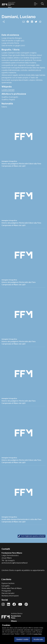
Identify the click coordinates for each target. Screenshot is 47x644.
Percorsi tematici (8, 593)
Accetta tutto (38, 639)
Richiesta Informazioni (10, 596)
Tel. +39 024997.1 (8, 560)
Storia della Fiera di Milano (12, 588)
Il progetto (6, 586)
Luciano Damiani (8, 90)
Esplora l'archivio (8, 583)
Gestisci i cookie (22, 639)
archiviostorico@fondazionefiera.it (15, 563)
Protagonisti (6, 591)
